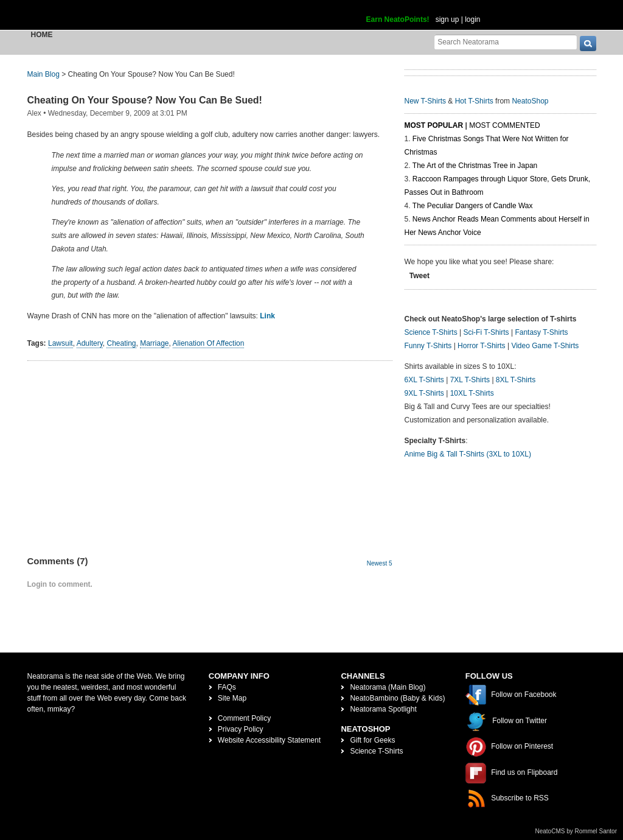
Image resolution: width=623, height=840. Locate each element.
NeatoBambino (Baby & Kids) (397, 698)
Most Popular (434, 125)
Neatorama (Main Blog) (388, 687)
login (472, 19)
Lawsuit (61, 343)
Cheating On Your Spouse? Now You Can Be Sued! (145, 100)
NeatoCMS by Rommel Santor (576, 831)
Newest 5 (380, 563)
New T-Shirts (425, 101)
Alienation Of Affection (209, 343)
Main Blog (44, 74)
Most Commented (504, 125)
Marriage (154, 343)
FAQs (227, 687)
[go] (588, 44)
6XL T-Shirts (424, 380)
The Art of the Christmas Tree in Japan (475, 166)
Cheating (121, 343)
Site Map (232, 698)
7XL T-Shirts (470, 380)
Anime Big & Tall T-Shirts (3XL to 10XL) (468, 454)
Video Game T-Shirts (545, 346)
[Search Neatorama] (506, 42)
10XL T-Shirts (472, 393)
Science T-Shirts (431, 332)
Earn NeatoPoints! (398, 19)
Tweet (419, 276)
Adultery (90, 343)
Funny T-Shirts (428, 346)
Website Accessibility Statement (269, 740)
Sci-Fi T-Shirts (486, 332)
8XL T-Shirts (516, 380)
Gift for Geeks (372, 740)
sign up (447, 19)
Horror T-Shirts (481, 346)
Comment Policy (244, 718)
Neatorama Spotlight (383, 709)
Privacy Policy (241, 729)
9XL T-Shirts (424, 393)
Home (42, 35)
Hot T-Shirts (474, 101)
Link (267, 316)
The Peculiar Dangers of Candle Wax (473, 206)
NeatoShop (530, 101)
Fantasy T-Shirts (541, 332)
